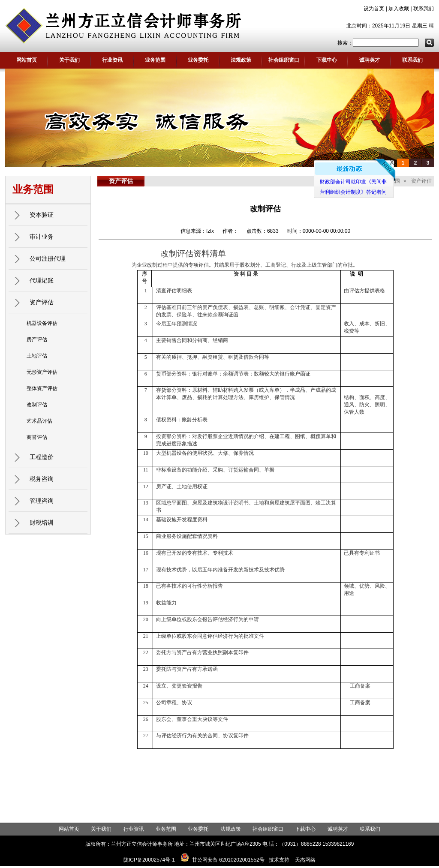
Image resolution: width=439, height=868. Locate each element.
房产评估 (37, 339)
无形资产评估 (42, 372)
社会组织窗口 (284, 60)
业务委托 (198, 60)
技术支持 (279, 860)
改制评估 (37, 405)
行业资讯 (112, 60)
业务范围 (155, 60)
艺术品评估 (39, 421)
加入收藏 (399, 9)
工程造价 (42, 457)
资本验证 (42, 215)
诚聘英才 (370, 60)
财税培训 (42, 523)
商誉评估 (37, 437)
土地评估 (37, 356)
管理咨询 (42, 501)
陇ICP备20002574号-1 (149, 860)
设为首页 (374, 9)
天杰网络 (305, 860)
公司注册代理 (48, 258)
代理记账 (42, 280)
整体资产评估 (42, 388)
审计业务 (42, 237)
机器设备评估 (42, 323)
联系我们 (424, 9)
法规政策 (241, 60)
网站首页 (27, 60)
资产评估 (42, 302)
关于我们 (69, 60)
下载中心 (327, 60)
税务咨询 (42, 479)
